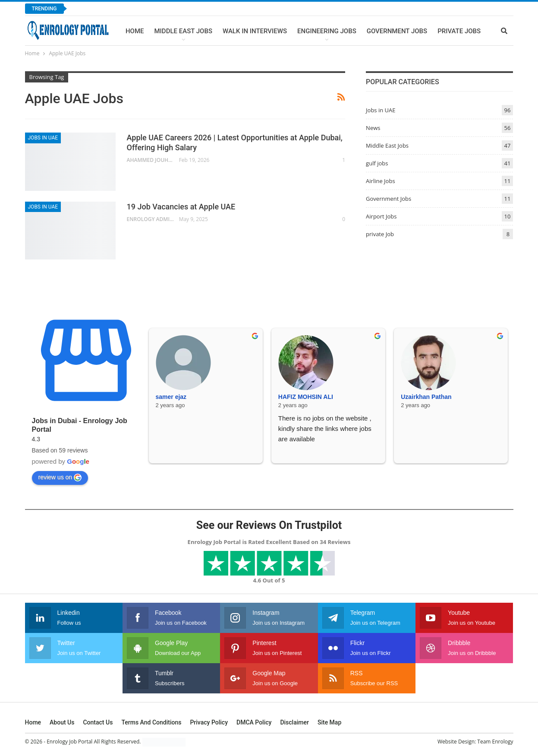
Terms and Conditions (151, 722)
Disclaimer (294, 722)
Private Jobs (459, 31)
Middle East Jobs (183, 31)
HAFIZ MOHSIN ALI (306, 397)
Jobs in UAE (43, 138)
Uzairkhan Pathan (426, 397)
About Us (62, 722)
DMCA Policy (254, 722)
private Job (380, 234)
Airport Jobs (381, 216)
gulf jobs (377, 163)
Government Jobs (397, 31)
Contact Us (98, 722)
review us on (60, 478)
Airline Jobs (381, 181)
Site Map (329, 722)
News (373, 128)
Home (135, 31)
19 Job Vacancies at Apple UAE (181, 207)
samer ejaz (171, 397)
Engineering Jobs (327, 31)
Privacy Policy (209, 722)
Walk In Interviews (255, 31)
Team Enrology (495, 742)
